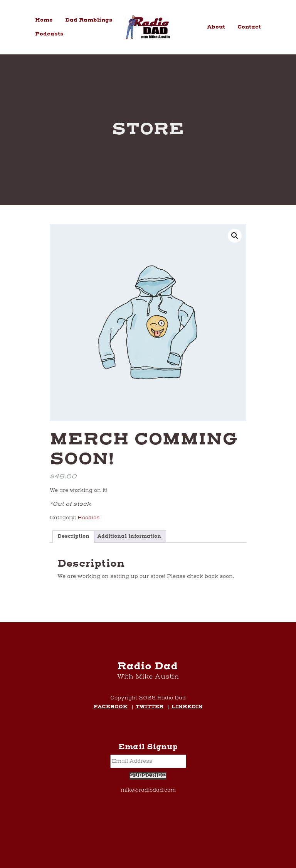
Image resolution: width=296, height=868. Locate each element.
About (216, 27)
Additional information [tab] (129, 536)
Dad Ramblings (89, 20)
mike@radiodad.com (148, 790)
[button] (235, 236)
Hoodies (88, 518)
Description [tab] (73, 536)
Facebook (111, 707)
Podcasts (49, 34)
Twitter (150, 707)
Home (44, 20)
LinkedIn (187, 707)
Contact (249, 27)
